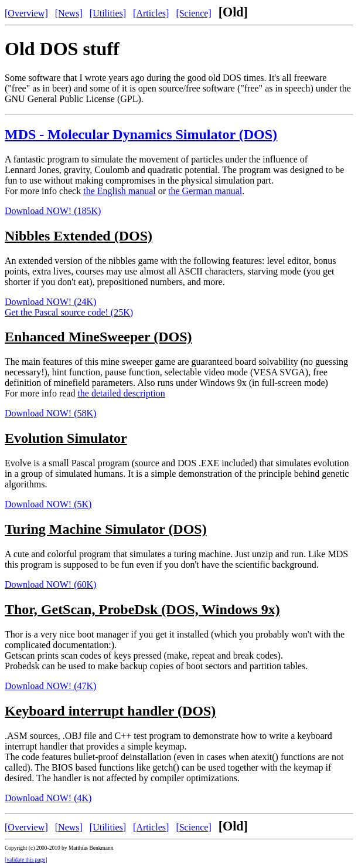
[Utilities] (108, 13)
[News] (69, 13)
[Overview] (26, 13)
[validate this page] (26, 860)
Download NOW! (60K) (50, 584)
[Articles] (151, 13)
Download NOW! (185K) (53, 211)
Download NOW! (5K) (48, 504)
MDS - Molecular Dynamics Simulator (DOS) (141, 134)
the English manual (120, 191)
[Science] (193, 13)
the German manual (205, 191)
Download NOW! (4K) (48, 798)
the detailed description (121, 393)
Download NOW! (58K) (50, 413)
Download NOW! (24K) (50, 302)
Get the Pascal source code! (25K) (69, 312)
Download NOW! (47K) (50, 686)
